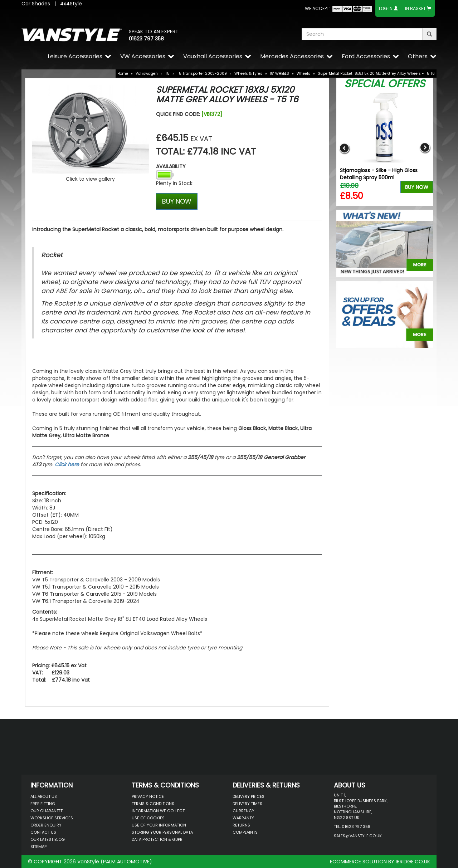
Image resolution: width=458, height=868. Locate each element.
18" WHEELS (279, 74)
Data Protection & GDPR (157, 839)
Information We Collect (158, 811)
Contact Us (43, 832)
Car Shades (36, 4)
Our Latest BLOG (48, 839)
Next (425, 148)
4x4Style (71, 4)
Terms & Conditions (153, 804)
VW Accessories (143, 56)
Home (123, 74)
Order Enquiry (46, 825)
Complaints (245, 832)
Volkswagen (147, 74)
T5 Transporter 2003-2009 (202, 74)
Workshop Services (52, 818)
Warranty (243, 818)
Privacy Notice (148, 796)
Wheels (303, 74)
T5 (167, 74)
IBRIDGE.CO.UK (413, 862)
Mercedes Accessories (292, 56)
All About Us (44, 796)
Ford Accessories (366, 56)
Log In (386, 8)
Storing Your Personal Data (162, 832)
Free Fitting (43, 804)
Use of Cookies (148, 818)
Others (418, 56)
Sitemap (38, 847)
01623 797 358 (146, 39)
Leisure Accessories (75, 56)
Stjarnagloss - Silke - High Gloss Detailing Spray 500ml (379, 174)
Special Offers (385, 84)
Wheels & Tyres (248, 74)
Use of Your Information (159, 825)
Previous (344, 148)
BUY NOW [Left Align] (177, 201)
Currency (243, 811)
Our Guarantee (47, 811)
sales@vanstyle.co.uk (358, 836)
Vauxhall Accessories (213, 56)
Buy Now (417, 187)
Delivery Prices (249, 796)
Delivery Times (247, 804)
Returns (241, 825)
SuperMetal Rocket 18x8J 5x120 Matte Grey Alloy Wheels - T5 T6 (376, 74)
